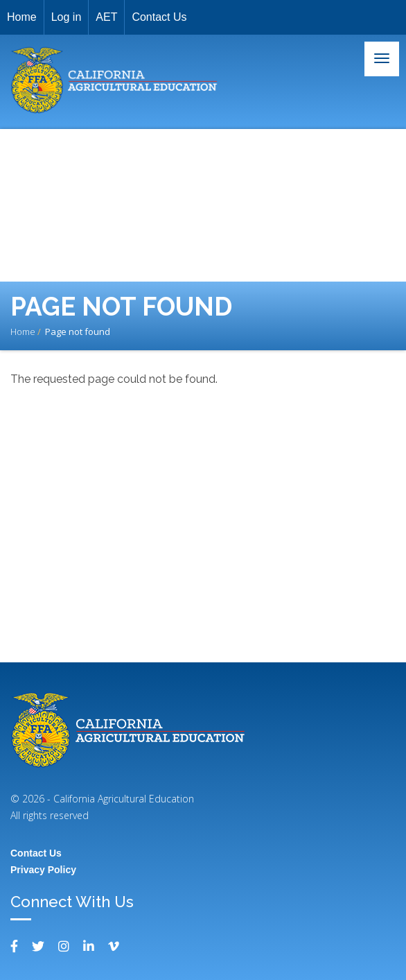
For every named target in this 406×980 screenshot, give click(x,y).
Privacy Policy (43, 870)
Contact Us (159, 17)
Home (22, 17)
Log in (67, 17)
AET (106, 17)
